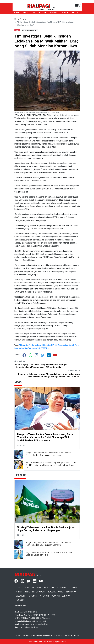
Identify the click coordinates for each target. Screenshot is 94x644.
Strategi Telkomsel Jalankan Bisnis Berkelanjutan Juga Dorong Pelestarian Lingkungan (46, 529)
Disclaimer (69, 635)
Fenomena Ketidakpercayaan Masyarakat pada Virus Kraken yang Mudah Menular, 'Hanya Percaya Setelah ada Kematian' (49, 375)
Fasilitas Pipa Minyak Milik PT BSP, (34, 348)
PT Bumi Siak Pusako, (27, 345)
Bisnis (27, 592)
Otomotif (45, 596)
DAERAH (43, 12)
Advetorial (49, 588)
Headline (52, 592)
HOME (17, 12)
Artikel (19, 592)
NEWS (25, 12)
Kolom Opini (21, 596)
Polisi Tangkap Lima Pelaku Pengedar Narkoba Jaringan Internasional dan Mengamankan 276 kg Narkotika (41, 366)
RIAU (33, 12)
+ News (26, 588)
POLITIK (65, 12)
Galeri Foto (63, 588)
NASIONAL (54, 12)
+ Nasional (37, 588)
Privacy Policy (59, 635)
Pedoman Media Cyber (44, 635)
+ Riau (18, 588)
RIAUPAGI (39, 6)
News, (49, 348)
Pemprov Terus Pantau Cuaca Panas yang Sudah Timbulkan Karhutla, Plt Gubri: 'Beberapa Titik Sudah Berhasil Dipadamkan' (46, 437)
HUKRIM (75, 12)
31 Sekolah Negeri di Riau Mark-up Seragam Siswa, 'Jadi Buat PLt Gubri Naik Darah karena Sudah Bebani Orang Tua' (51, 465)
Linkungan (33, 596)
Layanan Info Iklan (28, 635)
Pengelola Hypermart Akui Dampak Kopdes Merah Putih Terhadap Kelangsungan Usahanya (48, 454)
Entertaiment (39, 592)
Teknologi (20, 600)
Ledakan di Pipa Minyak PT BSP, (46, 345)
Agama (74, 588)
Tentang (76, 635)
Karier (61, 592)
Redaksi (18, 635)
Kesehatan (71, 592)
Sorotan (66, 596)
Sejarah (56, 596)
